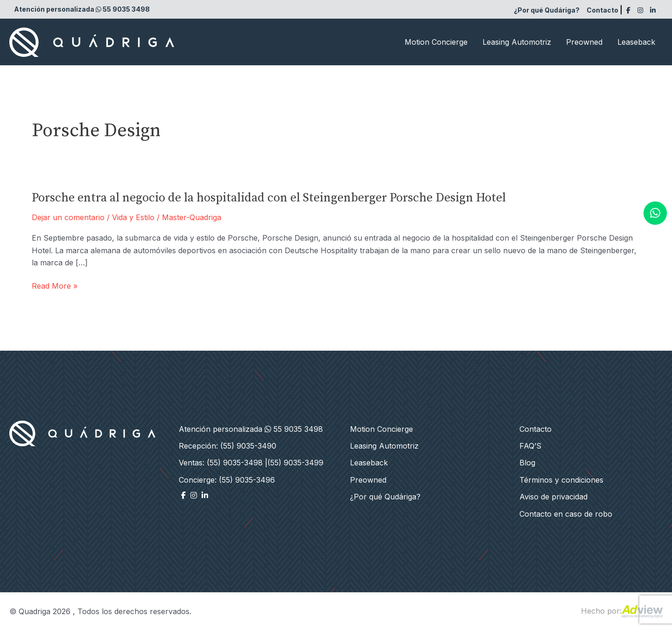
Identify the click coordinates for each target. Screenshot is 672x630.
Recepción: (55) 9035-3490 (227, 446)
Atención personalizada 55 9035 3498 (82, 9)
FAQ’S (530, 446)
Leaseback (636, 42)
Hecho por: (622, 611)
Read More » (55, 286)
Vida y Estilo (133, 217)
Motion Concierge (436, 42)
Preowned (584, 42)
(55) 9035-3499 (295, 463)
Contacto (602, 10)
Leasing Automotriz (517, 42)
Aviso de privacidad (553, 497)
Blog (527, 463)
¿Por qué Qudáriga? (547, 10)
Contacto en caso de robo (566, 514)
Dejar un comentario (68, 217)
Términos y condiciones (561, 480)
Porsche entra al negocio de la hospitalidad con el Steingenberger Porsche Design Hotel (269, 198)
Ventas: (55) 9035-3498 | (223, 463)
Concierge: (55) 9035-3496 (227, 480)
